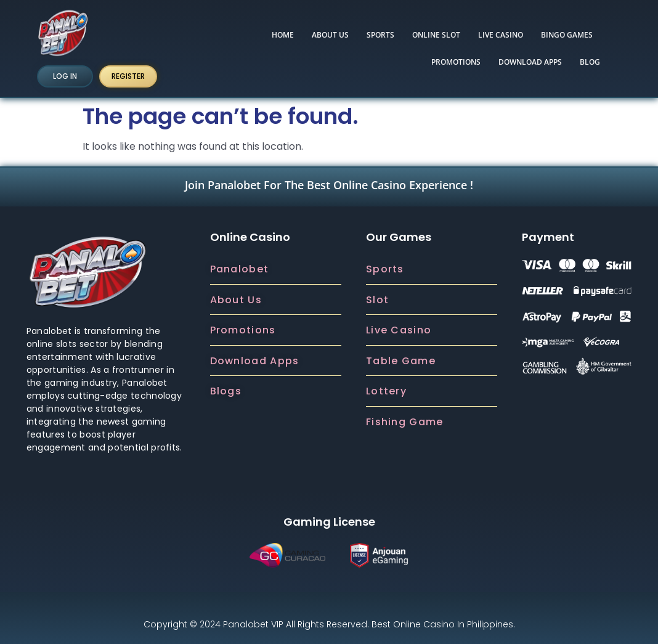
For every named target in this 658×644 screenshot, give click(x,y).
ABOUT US (330, 35)
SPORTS (380, 35)
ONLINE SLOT (436, 35)
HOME (283, 35)
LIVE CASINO (501, 35)
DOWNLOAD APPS (530, 62)
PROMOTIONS (456, 62)
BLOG (590, 62)
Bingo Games (567, 35)
